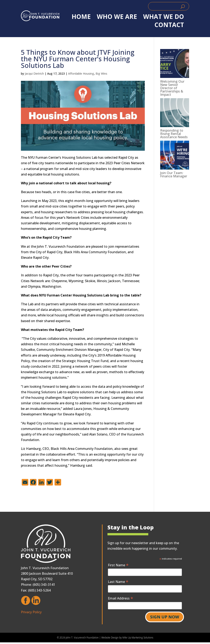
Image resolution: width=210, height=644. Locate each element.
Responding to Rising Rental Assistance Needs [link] (174, 134)
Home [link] (81, 17)
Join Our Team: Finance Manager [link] (174, 174)
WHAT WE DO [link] (164, 17)
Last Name (118, 582)
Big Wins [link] (101, 74)
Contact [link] (169, 25)
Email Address (120, 598)
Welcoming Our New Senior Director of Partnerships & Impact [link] (172, 88)
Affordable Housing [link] (81, 74)
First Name (118, 565)
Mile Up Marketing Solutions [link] (138, 638)
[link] (40, 16)
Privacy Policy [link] (31, 612)
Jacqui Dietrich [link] (34, 74)
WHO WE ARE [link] (117, 17)
